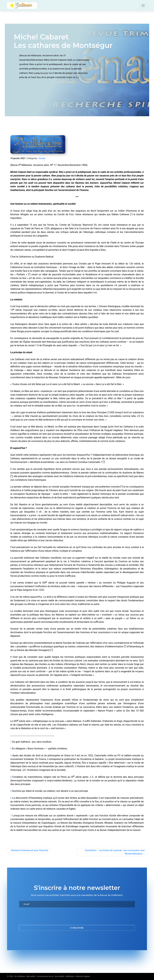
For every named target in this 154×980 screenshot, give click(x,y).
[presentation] (42, 916)
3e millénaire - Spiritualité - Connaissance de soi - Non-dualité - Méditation (45, 976)
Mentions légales (83, 976)
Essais (42, 158)
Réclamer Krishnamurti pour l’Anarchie (30, 850)
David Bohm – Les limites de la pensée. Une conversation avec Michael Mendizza (115, 852)
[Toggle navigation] (143, 6)
